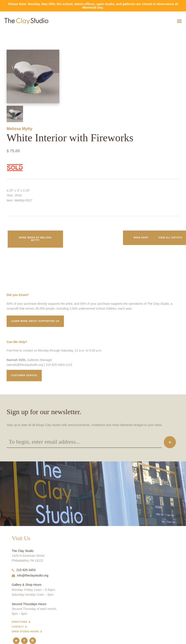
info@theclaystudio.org (30, 575)
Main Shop (141, 238)
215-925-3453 (24, 570)
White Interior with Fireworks (13, 32)
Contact (18, 627)
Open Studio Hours (26, 632)
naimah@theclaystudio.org (25, 365)
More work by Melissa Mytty (35, 239)
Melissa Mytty (19, 129)
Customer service (24, 375)
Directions (20, 622)
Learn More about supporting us (35, 321)
